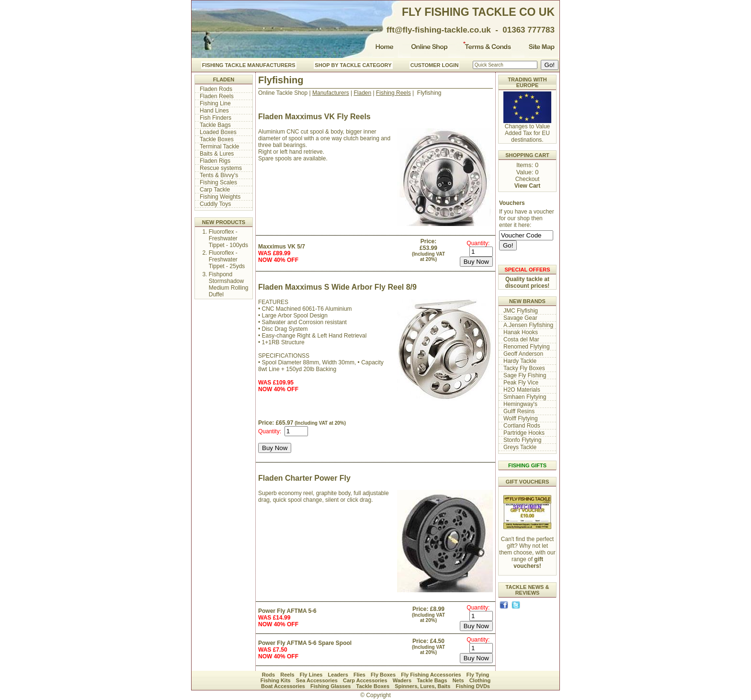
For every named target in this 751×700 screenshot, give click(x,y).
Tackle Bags (215, 125)
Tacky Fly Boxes (524, 368)
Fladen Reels (217, 96)
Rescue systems (221, 168)
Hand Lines (214, 111)
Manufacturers (331, 93)
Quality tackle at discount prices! (528, 282)
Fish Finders (216, 118)
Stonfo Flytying (522, 440)
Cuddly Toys (215, 204)
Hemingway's (520, 404)
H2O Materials (522, 390)
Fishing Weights (220, 197)
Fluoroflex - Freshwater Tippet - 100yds (228, 238)
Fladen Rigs (215, 161)
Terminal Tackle (219, 147)
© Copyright (375, 695)
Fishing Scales (218, 182)
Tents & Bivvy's (219, 175)
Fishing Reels (393, 93)
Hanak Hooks (521, 332)
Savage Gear (520, 318)
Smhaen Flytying (525, 397)
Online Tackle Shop (283, 93)
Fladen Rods (216, 89)
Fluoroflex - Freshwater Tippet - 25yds (227, 260)
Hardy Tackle (520, 361)
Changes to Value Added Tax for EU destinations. (527, 130)
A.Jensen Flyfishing (528, 325)
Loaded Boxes (218, 132)
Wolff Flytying (521, 418)
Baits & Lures (217, 154)
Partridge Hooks (524, 433)
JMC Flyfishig (521, 311)
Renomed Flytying (527, 347)
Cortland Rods (522, 426)
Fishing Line (215, 103)
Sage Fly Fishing (525, 375)
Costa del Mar (521, 339)
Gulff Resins (519, 411)
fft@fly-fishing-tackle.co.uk (439, 30)
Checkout (528, 179)
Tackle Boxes (217, 139)
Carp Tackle (215, 190)
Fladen (362, 93)
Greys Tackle (520, 447)
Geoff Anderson (523, 354)
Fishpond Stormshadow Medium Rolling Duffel (229, 284)
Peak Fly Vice (521, 383)
